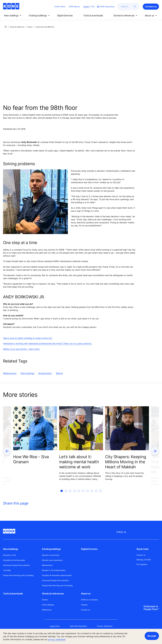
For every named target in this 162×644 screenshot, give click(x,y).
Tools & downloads (13, 594)
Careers (84, 605)
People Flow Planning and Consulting (18, 575)
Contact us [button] (151, 7)
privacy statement (57, 639)
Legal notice (55, 626)
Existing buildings (51, 549)
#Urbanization (45, 373)
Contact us (85, 610)
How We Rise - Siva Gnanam (31, 459)
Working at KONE (144, 560)
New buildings (11, 549)
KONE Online (60, 7)
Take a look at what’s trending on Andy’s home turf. (28, 338)
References (47, 610)
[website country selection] (105, 7)
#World (59, 373)
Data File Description (78, 626)
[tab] (62, 494)
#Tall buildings (27, 373)
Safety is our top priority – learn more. (21, 349)
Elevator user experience (52, 560)
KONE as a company (90, 600)
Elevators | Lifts (9, 555)
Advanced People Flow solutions (16, 565)
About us (86, 594)
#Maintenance (10, 373)
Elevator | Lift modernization (54, 570)
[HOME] (6, 27)
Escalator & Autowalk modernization (57, 575)
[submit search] (135, 7)
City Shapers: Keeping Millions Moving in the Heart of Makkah (126, 462)
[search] (127, 7)
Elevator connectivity (51, 555)
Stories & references (17, 27)
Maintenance (47, 565)
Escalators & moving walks (14, 560)
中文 (93, 7)
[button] (13, 16)
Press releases (48, 605)
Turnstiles (7, 570)
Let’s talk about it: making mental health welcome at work (79, 462)
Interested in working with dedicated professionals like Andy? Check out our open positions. (47, 344)
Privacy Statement (105, 626)
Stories (30, 27)
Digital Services (89, 549)
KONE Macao (74, 7)
